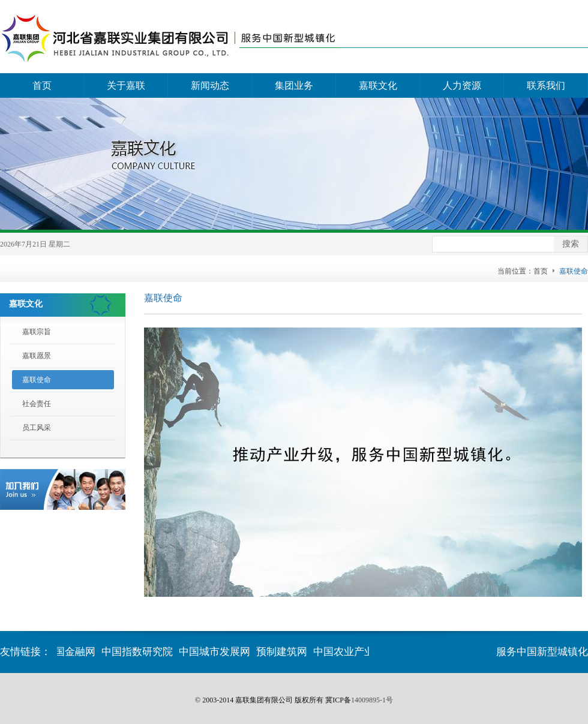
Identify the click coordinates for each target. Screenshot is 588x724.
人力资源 (462, 85)
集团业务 (294, 85)
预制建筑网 (282, 652)
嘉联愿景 (37, 356)
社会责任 (37, 404)
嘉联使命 (37, 380)
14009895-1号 (372, 700)
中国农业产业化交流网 (365, 652)
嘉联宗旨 (37, 332)
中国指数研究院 (138, 652)
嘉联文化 (378, 85)
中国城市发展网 (215, 652)
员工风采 (37, 428)
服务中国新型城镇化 (542, 652)
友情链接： (25, 652)
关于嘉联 (126, 85)
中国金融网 (70, 652)
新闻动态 (210, 85)
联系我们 (546, 85)
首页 (42, 85)
